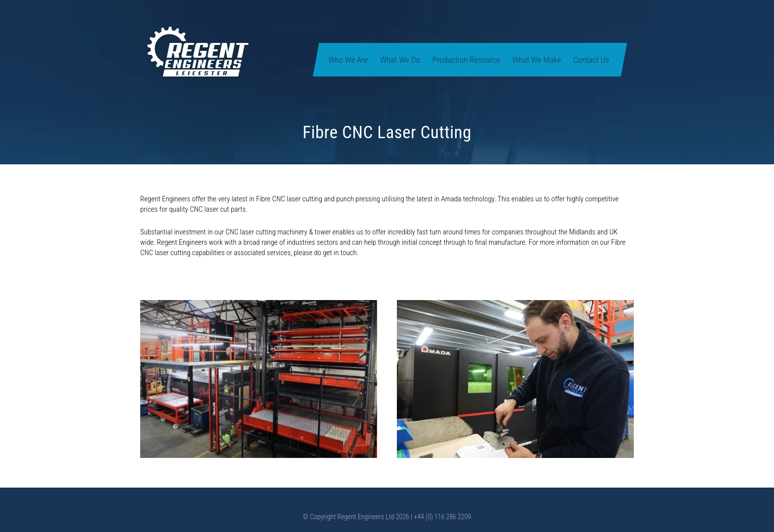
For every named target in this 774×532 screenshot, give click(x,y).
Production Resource (466, 60)
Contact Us (591, 60)
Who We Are (348, 60)
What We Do (400, 60)
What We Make (537, 60)
